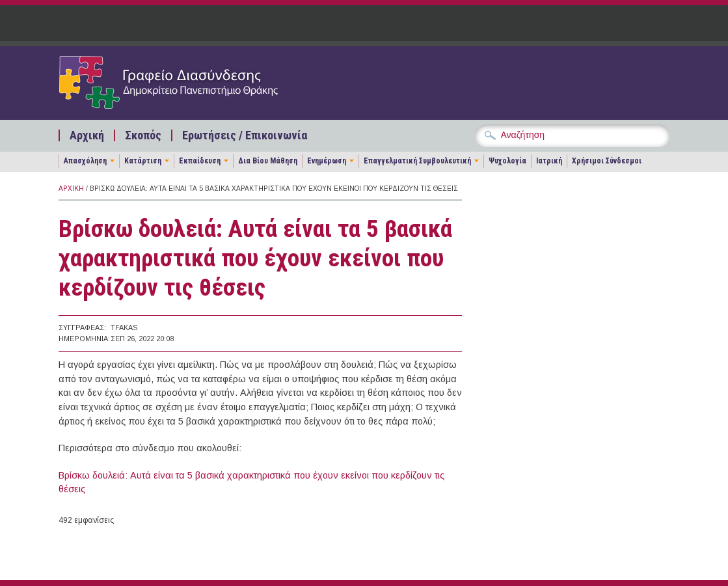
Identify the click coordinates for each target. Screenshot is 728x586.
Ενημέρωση (327, 161)
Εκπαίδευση (200, 161)
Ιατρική (549, 161)
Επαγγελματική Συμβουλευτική (417, 161)
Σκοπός (143, 135)
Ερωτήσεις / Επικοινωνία (245, 135)
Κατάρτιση (143, 161)
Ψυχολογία (507, 161)
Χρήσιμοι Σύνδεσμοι (607, 161)
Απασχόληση (85, 161)
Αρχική (87, 135)
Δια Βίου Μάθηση (268, 161)
